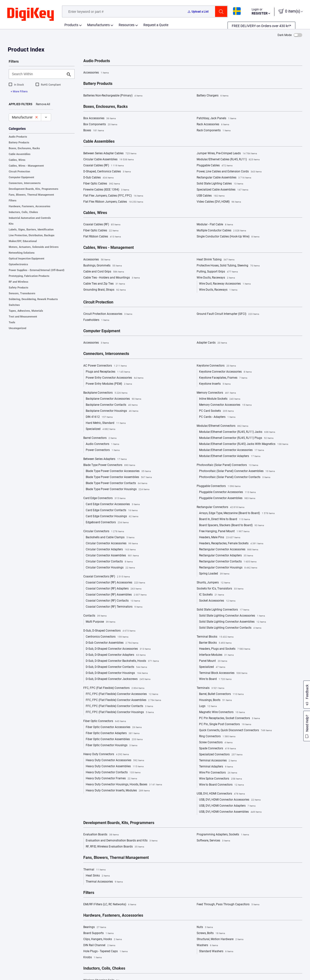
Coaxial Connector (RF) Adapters (114, 589)
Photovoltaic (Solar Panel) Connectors (227, 465)
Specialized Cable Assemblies (222, 190)
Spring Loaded (214, 574)
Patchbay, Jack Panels (216, 118)
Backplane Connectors (105, 393)
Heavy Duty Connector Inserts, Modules (118, 791)
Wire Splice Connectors (221, 779)
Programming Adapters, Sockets (223, 835)
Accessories (96, 73)
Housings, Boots (215, 700)
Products (71, 25)
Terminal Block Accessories (223, 673)
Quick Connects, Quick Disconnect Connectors (235, 730)
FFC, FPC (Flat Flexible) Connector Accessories (122, 694)
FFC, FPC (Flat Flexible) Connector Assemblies (123, 700)
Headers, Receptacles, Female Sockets (231, 544)
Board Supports (98, 933)
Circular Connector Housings (110, 568)
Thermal (94, 870)
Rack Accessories (213, 125)
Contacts (95, 616)
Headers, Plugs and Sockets (225, 649)
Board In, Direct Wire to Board (225, 519)
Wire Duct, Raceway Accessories (225, 284)
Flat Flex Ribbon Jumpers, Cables (113, 202)
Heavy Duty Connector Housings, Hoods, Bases (124, 785)
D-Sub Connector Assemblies (112, 643)
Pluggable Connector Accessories (227, 492)
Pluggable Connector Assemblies (227, 498)
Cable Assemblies (20, 154)
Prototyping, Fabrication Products (29, 276)
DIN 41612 (99, 417)
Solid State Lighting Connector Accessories (232, 616)
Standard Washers (216, 951)
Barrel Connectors (100, 438)
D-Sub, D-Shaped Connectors (109, 631)
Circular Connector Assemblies (112, 556)
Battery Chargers (213, 96)
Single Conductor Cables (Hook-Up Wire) (228, 237)
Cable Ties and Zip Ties (104, 284)
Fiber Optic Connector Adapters (113, 733)
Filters (13, 201)
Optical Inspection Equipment (27, 259)
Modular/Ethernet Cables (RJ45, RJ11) (228, 160)
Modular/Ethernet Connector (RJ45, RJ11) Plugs (236, 438)
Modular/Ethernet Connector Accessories (232, 450)
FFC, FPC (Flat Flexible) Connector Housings (120, 712)
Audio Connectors (102, 444)
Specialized (101, 429)
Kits (11, 224)
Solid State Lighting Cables (220, 184)
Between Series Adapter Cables (110, 154)
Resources (127, 25)
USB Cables (211, 196)
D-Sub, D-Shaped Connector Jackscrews (118, 679)
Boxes (94, 131)
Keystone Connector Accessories (225, 372)
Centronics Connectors (107, 637)
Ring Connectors (217, 737)
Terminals (210, 688)
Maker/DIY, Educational (23, 241)
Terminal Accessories (218, 761)
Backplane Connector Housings (112, 411)
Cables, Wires (17, 160)
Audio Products (18, 137)
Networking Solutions (22, 253)
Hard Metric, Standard (106, 423)
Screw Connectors (216, 743)
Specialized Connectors (221, 755)
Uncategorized (17, 328)
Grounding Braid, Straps (105, 290)
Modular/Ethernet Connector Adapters (230, 456)
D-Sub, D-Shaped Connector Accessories (118, 649)
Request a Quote (156, 25)
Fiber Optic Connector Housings (112, 745)
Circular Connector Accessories (112, 544)
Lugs (208, 706)
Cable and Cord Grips (104, 272)
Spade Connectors (217, 749)
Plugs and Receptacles (108, 372)
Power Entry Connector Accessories (115, 378)
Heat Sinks (98, 876)
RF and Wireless (19, 282)
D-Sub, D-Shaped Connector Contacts (116, 667)
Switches (14, 305)
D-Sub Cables (98, 178)
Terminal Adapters (216, 767)
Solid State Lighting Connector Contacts (230, 628)
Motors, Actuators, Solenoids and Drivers (34, 247)
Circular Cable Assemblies (108, 160)
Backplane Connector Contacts (112, 405)
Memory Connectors (216, 393)
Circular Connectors (104, 531)
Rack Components (214, 131)
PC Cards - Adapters (217, 417)
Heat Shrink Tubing (216, 260)
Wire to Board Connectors (221, 785)
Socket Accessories (217, 601)
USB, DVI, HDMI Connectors (221, 794)
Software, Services (213, 841)
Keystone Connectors (216, 366)
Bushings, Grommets (103, 266)
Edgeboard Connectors (107, 523)
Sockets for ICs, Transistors (220, 589)
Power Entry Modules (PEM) (109, 384)
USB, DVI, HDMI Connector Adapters (227, 806)
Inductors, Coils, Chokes (23, 212)
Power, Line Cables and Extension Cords (229, 172)
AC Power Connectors (105, 366)
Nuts (205, 927)
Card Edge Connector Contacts (112, 510)
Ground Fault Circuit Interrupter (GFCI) (228, 314)
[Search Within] (38, 74)
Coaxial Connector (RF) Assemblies (116, 595)
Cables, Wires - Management (26, 166)
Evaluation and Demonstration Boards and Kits (122, 841)
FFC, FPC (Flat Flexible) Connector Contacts (119, 706)
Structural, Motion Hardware (220, 939)
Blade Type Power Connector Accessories (118, 471)
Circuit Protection (19, 172)
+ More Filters (19, 92)
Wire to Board (215, 679)
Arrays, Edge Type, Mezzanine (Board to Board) (237, 513)
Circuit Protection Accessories (108, 314)
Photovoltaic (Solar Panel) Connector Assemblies (237, 471)
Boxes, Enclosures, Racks (24, 148)
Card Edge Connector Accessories (113, 504)
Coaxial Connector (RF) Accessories (115, 583)
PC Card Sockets (216, 411)
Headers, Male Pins (220, 538)
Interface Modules (216, 655)
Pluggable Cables (215, 166)
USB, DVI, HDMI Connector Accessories (230, 800)
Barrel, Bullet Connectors (221, 694)
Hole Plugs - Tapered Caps (105, 951)
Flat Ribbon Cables (102, 237)
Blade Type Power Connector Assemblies (119, 477)
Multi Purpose (101, 622)
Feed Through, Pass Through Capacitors (228, 905)
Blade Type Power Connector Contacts (116, 483)
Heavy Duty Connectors (106, 754)
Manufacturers (98, 25)
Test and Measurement (23, 317)
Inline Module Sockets (220, 399)
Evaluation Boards (101, 835)
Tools (12, 322)
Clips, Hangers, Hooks (103, 939)
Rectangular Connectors (221, 507)
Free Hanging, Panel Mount (224, 531)
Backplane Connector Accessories (113, 399)
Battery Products (19, 143)
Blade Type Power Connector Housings (118, 489)
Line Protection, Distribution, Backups (32, 235)
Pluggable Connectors (219, 486)
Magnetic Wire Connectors (222, 712)
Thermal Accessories (104, 882)
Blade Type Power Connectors (109, 465)
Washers (207, 945)
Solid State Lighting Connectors (223, 610)
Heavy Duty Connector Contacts (113, 773)
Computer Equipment (21, 177)
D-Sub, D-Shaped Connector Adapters (116, 655)
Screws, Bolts (211, 933)
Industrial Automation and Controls (30, 218)
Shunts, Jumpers (213, 583)
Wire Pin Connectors (218, 773)
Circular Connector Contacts (109, 562)
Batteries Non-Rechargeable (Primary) (113, 96)
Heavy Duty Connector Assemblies (115, 766)
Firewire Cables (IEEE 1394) (106, 190)
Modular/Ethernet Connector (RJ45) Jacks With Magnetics (244, 444)
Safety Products (19, 288)
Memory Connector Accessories (225, 405)
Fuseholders (96, 320)
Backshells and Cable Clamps (110, 538)
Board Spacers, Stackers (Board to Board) (232, 525)
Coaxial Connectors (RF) (107, 577)
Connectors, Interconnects (25, 183)
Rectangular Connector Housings (228, 568)
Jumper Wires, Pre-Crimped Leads (227, 154)
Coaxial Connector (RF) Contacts (113, 601)
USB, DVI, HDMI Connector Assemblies (230, 812)
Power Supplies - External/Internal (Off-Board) (37, 270)
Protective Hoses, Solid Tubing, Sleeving (228, 266)
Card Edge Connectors (104, 498)
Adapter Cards (212, 343)
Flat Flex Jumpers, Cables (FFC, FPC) (113, 196)
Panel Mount (213, 661)
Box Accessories (100, 118)
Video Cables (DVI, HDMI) (219, 202)
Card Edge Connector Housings (112, 516)
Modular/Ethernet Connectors (222, 426)
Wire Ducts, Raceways (216, 278)
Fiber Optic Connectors (105, 721)
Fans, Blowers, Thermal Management (31, 195)
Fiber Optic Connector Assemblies (114, 739)
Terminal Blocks (215, 637)
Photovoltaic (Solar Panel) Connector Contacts (235, 477)
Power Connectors (103, 450)
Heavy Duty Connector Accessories (115, 760)
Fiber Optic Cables (102, 184)
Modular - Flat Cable (215, 225)
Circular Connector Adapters (111, 550)
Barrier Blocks (215, 643)
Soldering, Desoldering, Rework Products (33, 299)
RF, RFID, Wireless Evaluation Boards (115, 847)
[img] (31, 15)
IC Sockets (212, 595)
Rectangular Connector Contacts (228, 562)
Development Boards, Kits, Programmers (34, 189)
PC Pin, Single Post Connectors (225, 724)
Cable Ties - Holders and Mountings (112, 278)
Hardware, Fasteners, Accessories (30, 206)
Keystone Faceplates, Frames (223, 378)
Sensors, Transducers (22, 293)
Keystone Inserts (215, 384)
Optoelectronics (18, 264)
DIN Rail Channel (99, 945)
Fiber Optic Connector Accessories (114, 727)
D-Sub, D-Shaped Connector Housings (117, 673)
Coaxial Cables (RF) (104, 166)
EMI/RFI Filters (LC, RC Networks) (110, 905)
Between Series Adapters (105, 459)
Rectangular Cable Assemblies (224, 178)
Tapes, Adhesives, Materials (26, 311)
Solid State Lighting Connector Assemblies (232, 622)
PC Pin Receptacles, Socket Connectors (229, 718)
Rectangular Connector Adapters (226, 556)
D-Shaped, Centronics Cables (107, 172)
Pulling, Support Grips (217, 272)
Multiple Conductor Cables (221, 231)
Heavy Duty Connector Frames (111, 779)
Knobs (93, 958)
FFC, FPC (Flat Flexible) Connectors (114, 688)
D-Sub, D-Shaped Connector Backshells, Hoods (122, 661)
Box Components (100, 125)
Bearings (95, 927)
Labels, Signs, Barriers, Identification (31, 230)
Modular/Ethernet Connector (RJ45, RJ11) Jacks (237, 432)
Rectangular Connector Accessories (229, 550)
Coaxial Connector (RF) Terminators (114, 607)
